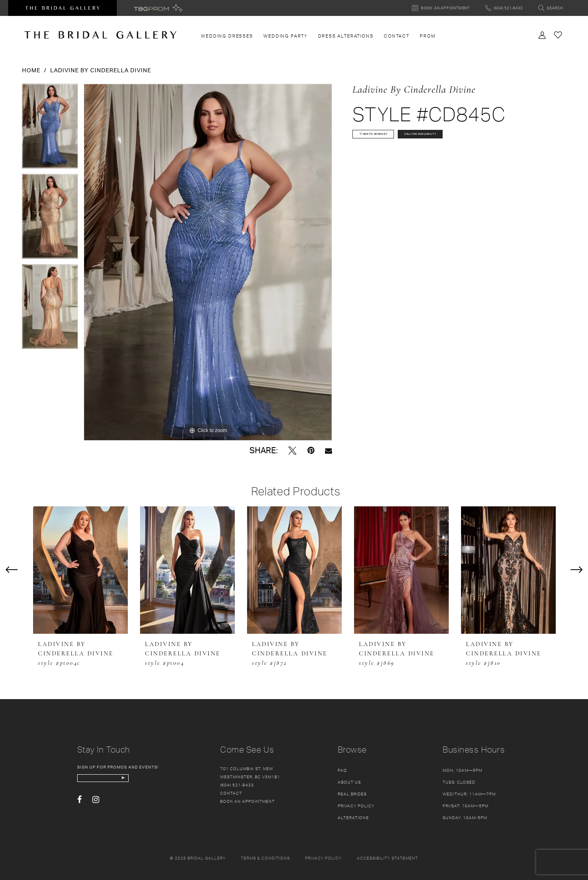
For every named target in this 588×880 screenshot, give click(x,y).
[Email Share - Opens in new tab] (329, 451)
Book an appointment (247, 801)
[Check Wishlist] (558, 35)
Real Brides (352, 794)
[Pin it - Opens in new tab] (311, 451)
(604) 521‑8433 (237, 785)
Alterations (353, 818)
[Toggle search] (551, 8)
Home (31, 70)
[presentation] (80, 570)
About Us (349, 782)
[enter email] (123, 781)
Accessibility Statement (388, 858)
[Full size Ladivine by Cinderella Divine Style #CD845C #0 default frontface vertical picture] (208, 262)
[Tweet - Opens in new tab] (292, 451)
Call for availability (469, 140)
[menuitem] (227, 36)
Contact (231, 793)
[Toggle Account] (542, 34)
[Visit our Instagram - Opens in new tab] (96, 806)
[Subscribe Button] (160, 781)
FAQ (342, 770)
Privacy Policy (356, 806)
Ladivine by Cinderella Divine (101, 70)
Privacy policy (323, 858)
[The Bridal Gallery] (100, 35)
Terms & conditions (265, 858)
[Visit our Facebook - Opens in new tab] (79, 806)
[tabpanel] (50, 129)
